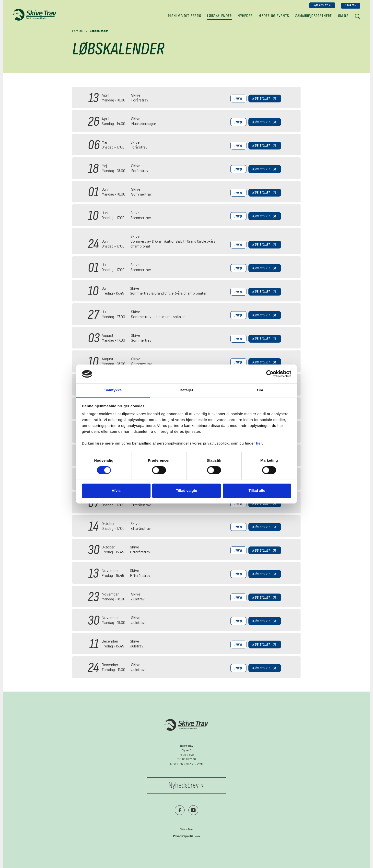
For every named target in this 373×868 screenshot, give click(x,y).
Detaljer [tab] (186, 390)
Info (239, 99)
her (259, 443)
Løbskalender (99, 31)
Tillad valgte (186, 490)
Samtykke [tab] (113, 390)
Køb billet (321, 6)
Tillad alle (257, 490)
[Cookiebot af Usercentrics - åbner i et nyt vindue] (270, 374)
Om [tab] (260, 390)
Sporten (351, 6)
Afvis (116, 490)
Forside (77, 31)
